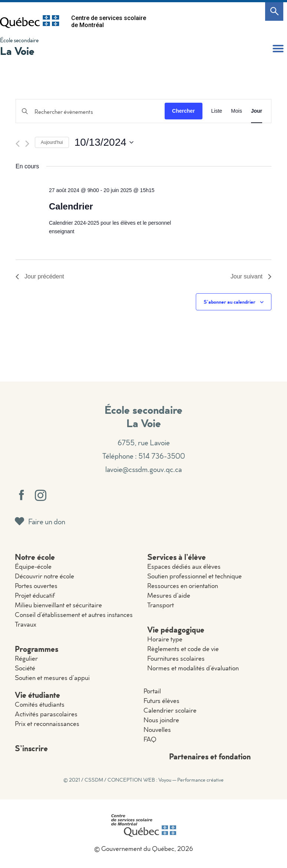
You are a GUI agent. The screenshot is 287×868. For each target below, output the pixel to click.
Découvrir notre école (44, 576)
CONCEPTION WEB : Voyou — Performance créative (166, 780)
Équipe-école (33, 566)
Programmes (37, 649)
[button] (278, 49)
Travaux (26, 624)
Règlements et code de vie (183, 649)
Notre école (35, 557)
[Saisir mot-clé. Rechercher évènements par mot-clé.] (90, 112)
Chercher (183, 111)
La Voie (17, 51)
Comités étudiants (40, 704)
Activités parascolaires (46, 714)
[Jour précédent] (18, 144)
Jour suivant (251, 276)
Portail (152, 691)
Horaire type (165, 639)
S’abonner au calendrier (230, 302)
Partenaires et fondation (210, 756)
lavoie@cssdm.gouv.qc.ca (143, 469)
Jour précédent (40, 276)
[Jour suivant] (27, 144)
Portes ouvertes (36, 586)
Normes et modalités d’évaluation (193, 668)
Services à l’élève (177, 557)
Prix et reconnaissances (47, 724)
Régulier (26, 658)
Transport (161, 605)
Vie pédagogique (176, 629)
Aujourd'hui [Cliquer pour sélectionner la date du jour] (52, 142)
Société (25, 668)
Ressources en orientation (183, 586)
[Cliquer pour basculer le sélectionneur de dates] (104, 142)
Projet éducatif (35, 595)
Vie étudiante (37, 695)
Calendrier (71, 206)
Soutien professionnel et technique (194, 576)
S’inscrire (31, 748)
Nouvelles (157, 730)
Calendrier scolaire (170, 710)
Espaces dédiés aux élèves (184, 566)
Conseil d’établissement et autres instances (74, 615)
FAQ (150, 739)
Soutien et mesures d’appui (52, 678)
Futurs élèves (161, 701)
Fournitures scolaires (176, 658)
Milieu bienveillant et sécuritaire (58, 605)
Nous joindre (161, 720)
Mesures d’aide (169, 595)
